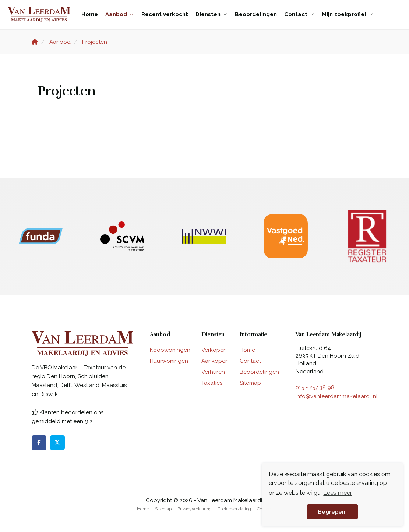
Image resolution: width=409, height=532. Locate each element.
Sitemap (250, 383)
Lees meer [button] (338, 493)
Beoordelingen (256, 14)
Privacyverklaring (195, 509)
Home (90, 14)
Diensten (211, 14)
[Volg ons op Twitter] (57, 443)
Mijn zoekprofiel (348, 14)
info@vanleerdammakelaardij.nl (337, 396)
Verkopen (214, 350)
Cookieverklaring (234, 509)
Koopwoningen (170, 350)
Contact (299, 14)
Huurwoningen (169, 361)
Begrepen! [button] (332, 512)
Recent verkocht (165, 14)
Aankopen (215, 361)
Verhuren (213, 372)
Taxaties (212, 383)
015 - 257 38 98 (315, 387)
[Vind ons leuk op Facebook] (39, 443)
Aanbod (120, 14)
